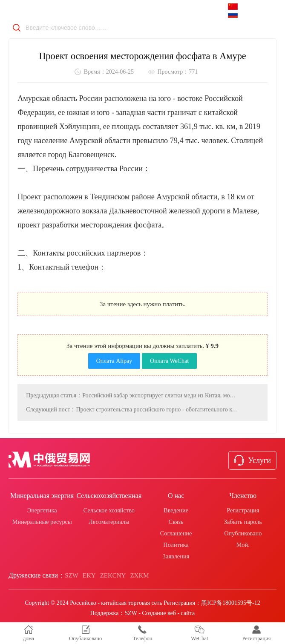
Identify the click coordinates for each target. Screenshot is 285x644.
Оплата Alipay (114, 360)
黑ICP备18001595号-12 (230, 603)
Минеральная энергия (42, 496)
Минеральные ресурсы (42, 522)
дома (29, 633)
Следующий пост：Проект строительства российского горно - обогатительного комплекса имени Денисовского (132, 409)
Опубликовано (243, 533)
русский (247, 14)
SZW (72, 575)
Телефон (142, 633)
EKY (89, 575)
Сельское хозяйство (109, 510)
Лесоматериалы (109, 522)
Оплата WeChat (169, 360)
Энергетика (42, 510)
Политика (176, 545)
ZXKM (139, 575)
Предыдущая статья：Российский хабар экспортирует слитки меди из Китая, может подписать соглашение (132, 395)
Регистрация (243, 510)
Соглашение (176, 533)
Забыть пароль (243, 522)
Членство (243, 496)
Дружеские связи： (37, 575)
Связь (176, 522)
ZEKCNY (113, 575)
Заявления (176, 556)
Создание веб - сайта (168, 613)
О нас (176, 496)
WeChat (199, 633)
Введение (176, 510)
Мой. (243, 545)
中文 (244, 7)
